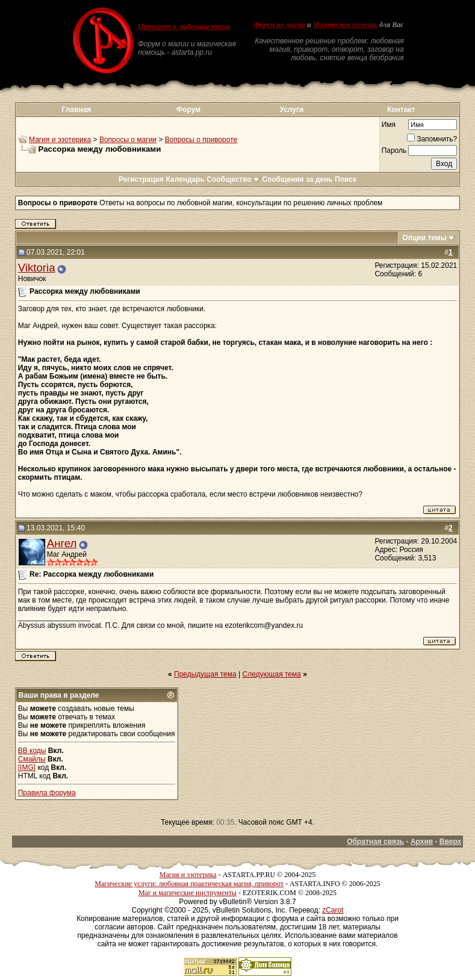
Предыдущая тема (205, 674)
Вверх (450, 842)
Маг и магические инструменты (188, 893)
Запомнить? (432, 139)
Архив (422, 842)
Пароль (394, 150)
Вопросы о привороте (201, 140)
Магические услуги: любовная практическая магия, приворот (189, 884)
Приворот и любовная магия (184, 26)
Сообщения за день (297, 179)
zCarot (333, 910)
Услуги (291, 110)
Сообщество (233, 179)
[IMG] (27, 768)
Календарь (185, 179)
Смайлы (32, 759)
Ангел (62, 543)
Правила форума (47, 793)
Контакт (401, 110)
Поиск (346, 179)
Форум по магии (279, 25)
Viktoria (37, 268)
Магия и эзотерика (60, 140)
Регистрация (141, 179)
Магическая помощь (345, 25)
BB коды (32, 751)
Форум (188, 110)
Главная (77, 110)
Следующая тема (272, 674)
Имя (389, 125)
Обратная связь (375, 842)
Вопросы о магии (128, 140)
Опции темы (424, 238)
